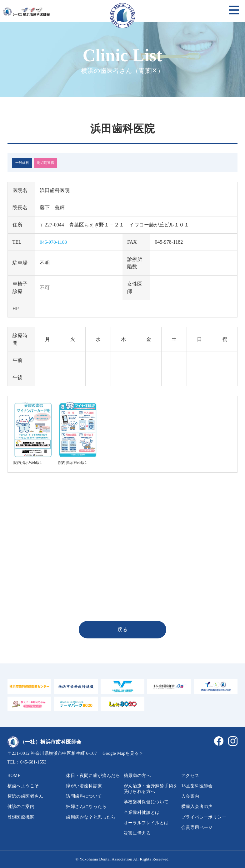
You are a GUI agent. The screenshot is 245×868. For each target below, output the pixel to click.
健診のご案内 (21, 807)
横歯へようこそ (23, 786)
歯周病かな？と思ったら (91, 817)
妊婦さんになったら (86, 807)
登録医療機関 (21, 817)
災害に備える (137, 833)
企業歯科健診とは (142, 812)
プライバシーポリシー (204, 817)
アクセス (190, 776)
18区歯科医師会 (197, 786)
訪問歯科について (84, 796)
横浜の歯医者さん (25, 796)
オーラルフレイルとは (146, 823)
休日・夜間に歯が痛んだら (93, 776)
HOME (14, 776)
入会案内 (190, 796)
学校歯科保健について (146, 802)
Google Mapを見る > (123, 753)
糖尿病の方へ (137, 776)
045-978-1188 (54, 242)
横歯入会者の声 (197, 807)
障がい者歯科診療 (84, 786)
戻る (123, 629)
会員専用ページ (197, 827)
